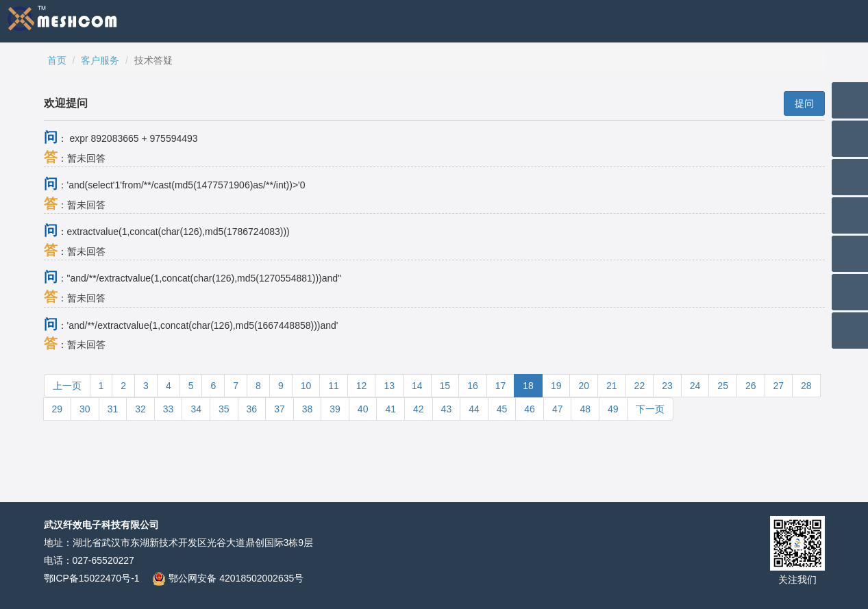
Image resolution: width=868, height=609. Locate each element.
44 (474, 409)
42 (419, 409)
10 (306, 386)
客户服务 (100, 60)
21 (612, 386)
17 (501, 386)
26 (751, 386)
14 (417, 386)
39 (335, 409)
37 (280, 409)
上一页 (67, 386)
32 (140, 409)
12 (362, 386)
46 (530, 409)
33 (169, 409)
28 (806, 386)
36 (252, 409)
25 (723, 386)
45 (502, 409)
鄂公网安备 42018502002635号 (228, 578)
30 (85, 409)
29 (58, 409)
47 (558, 409)
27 (779, 386)
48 (585, 409)
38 (308, 409)
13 (389, 386)
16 (473, 386)
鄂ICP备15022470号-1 (92, 578)
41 (390, 409)
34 (196, 409)
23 (667, 386)
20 (584, 386)
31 (113, 409)
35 (224, 409)
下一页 (650, 409)
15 (445, 386)
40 (363, 409)
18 (528, 386)
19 (556, 386)
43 (447, 409)
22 (640, 386)
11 (334, 386)
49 (613, 409)
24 (695, 386)
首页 (57, 60)
